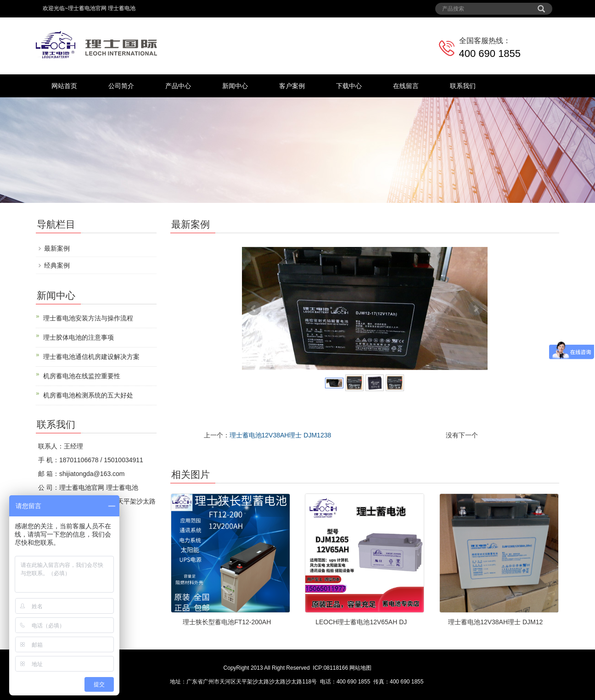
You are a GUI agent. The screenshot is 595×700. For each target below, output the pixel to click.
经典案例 (57, 265)
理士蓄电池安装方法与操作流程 (88, 318)
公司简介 (121, 86)
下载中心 (349, 86)
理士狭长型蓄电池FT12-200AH (227, 622)
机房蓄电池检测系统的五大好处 (88, 395)
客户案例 (292, 86)
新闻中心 (235, 86)
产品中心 (178, 86)
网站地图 (360, 668)
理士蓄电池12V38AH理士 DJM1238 (281, 435)
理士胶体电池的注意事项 (79, 337)
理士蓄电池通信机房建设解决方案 (91, 357)
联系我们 (463, 86)
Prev (254, 308)
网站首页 (64, 86)
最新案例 (57, 248)
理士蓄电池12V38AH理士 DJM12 (495, 622)
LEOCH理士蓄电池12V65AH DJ (361, 622)
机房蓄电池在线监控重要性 (82, 376)
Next (476, 308)
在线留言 (406, 86)
